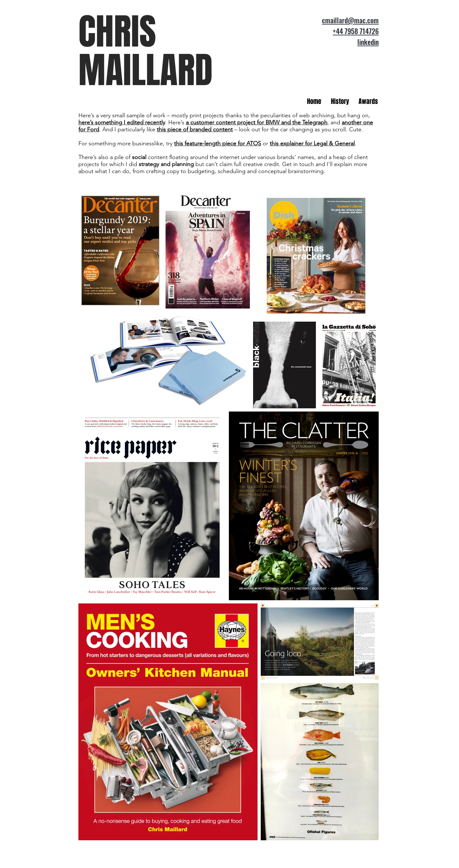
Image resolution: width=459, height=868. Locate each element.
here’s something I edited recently (122, 122)
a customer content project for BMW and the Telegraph (257, 122)
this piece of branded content (195, 129)
